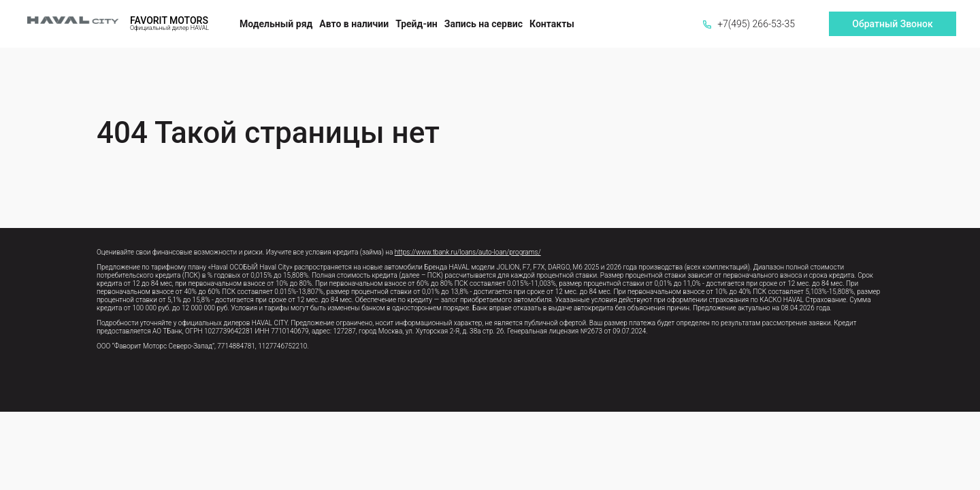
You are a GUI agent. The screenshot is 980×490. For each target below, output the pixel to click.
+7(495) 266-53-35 (749, 24)
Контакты (552, 24)
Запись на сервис (484, 24)
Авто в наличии (354, 24)
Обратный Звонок (892, 24)
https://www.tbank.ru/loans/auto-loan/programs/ (468, 252)
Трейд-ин (416, 24)
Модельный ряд (276, 24)
